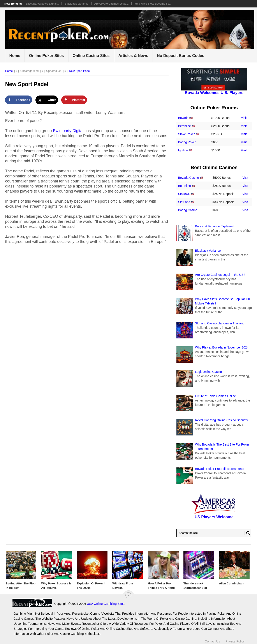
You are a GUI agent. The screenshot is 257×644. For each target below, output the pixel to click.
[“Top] (128, 595)
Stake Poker (187, 134)
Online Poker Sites (46, 56)
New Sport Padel (80, 71)
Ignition (183, 150)
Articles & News (133, 56)
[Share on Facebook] (18, 100)
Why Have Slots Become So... (153, 4)
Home (15, 56)
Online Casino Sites (91, 56)
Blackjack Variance (76, 4)
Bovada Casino (189, 178)
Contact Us (212, 641)
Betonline (185, 126)
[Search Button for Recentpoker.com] (247, 533)
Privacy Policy (235, 641)
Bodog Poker (187, 142)
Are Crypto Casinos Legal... (112, 4)
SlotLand (184, 202)
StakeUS (184, 194)
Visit (244, 118)
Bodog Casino (188, 210)
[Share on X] (47, 100)
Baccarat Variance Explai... (42, 4)
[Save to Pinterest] (74, 100)
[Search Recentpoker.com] (214, 533)
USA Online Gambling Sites (106, 604)
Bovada (183, 118)
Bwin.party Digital (68, 131)
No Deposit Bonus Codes (181, 56)
